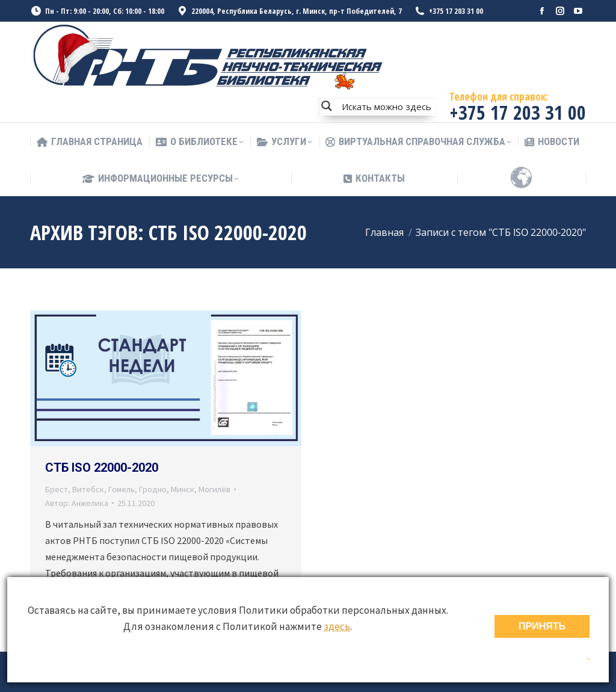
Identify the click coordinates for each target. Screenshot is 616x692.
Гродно (153, 489)
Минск (183, 489)
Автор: (77, 503)
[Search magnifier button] (327, 106)
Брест (57, 489)
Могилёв (214, 489)
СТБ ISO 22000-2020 (102, 468)
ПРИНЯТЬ (542, 626)
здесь (337, 626)
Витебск (88, 489)
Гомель (122, 489)
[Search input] (386, 106)
